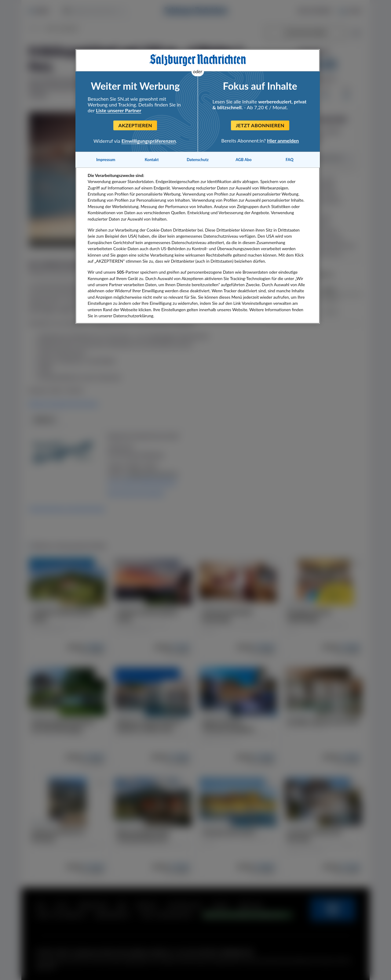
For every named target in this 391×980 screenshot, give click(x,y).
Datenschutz (198, 160)
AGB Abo (244, 160)
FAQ (289, 160)
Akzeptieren (135, 125)
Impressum (106, 160)
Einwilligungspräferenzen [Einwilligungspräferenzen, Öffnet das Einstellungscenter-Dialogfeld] (149, 141)
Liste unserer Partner (119, 110)
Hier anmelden (283, 141)
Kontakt (152, 160)
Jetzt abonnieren (260, 125)
